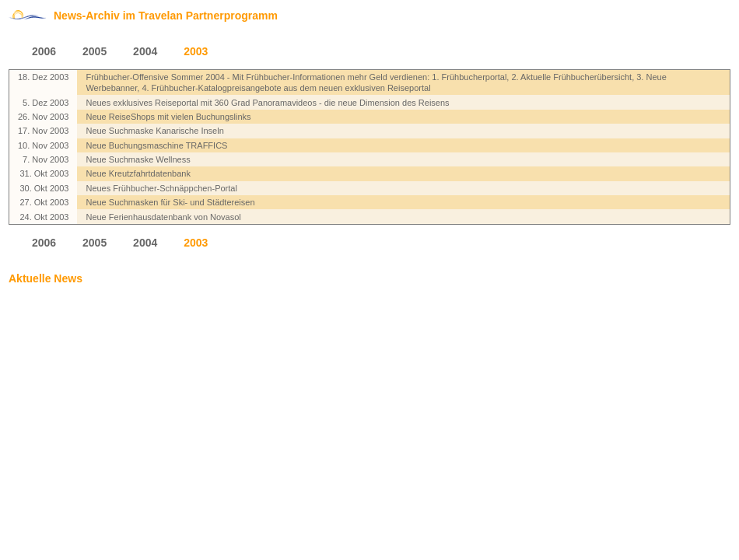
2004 (145, 51)
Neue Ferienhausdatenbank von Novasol (163, 217)
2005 (95, 51)
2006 (44, 51)
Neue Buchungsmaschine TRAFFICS (156, 145)
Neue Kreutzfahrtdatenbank (138, 173)
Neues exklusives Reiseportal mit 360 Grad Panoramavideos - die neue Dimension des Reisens (267, 103)
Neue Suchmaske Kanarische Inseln (154, 131)
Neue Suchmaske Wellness (138, 159)
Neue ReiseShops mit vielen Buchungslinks (168, 117)
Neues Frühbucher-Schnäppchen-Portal (161, 188)
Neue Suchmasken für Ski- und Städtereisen (170, 202)
